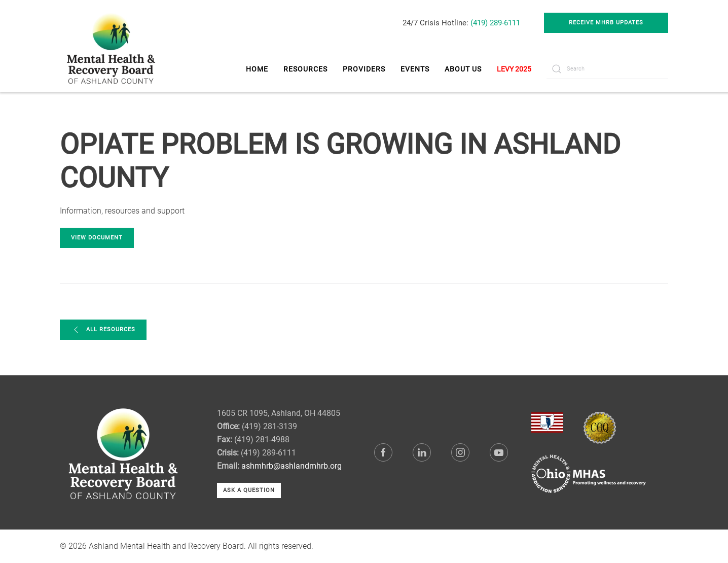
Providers (364, 69)
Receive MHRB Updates (606, 23)
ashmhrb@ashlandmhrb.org (292, 466)
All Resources (103, 330)
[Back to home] (112, 46)
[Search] (607, 69)
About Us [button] (463, 69)
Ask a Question (249, 490)
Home (257, 69)
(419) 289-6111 (495, 23)
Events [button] (415, 69)
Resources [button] (305, 69)
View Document (97, 238)
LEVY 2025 (514, 69)
